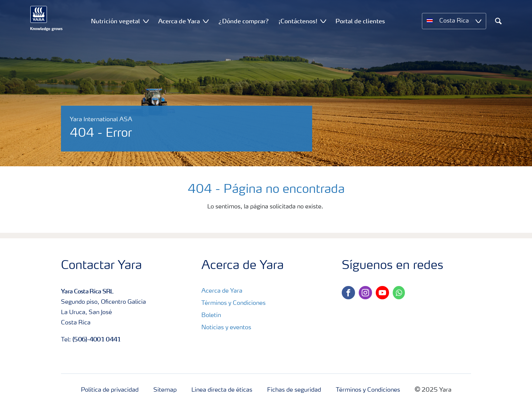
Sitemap (165, 390)
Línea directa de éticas (222, 390)
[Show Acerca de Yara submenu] (206, 21)
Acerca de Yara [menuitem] (179, 21)
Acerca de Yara (222, 291)
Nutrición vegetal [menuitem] (115, 21)
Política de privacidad (110, 390)
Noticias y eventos (226, 328)
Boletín (211, 316)
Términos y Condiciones (233, 303)
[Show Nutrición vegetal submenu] (146, 21)
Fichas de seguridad (294, 390)
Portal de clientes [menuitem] (360, 21)
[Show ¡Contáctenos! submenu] (323, 21)
